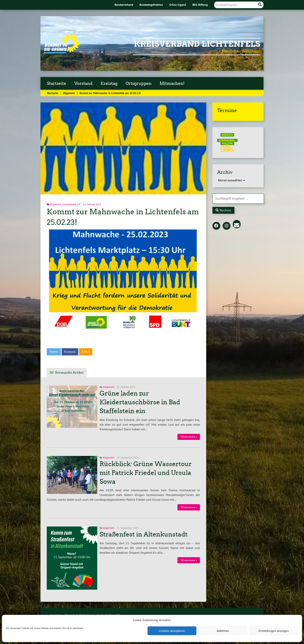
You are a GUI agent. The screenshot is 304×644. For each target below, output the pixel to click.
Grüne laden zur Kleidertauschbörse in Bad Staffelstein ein (140, 402)
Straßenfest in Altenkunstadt (144, 534)
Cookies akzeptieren (172, 631)
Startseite (57, 83)
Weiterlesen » (189, 437)
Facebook (70, 352)
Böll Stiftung (200, 5)
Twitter (54, 352)
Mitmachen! (172, 83)
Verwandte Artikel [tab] (69, 373)
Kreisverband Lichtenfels (197, 44)
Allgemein (69, 93)
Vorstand (83, 83)
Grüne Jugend (178, 5)
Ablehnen (223, 631)
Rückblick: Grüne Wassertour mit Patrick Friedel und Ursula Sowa (146, 473)
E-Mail (86, 352)
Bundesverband (124, 5)
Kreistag (109, 83)
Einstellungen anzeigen (274, 631)
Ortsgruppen (139, 83)
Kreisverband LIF (71, 204)
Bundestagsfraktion (151, 5)
